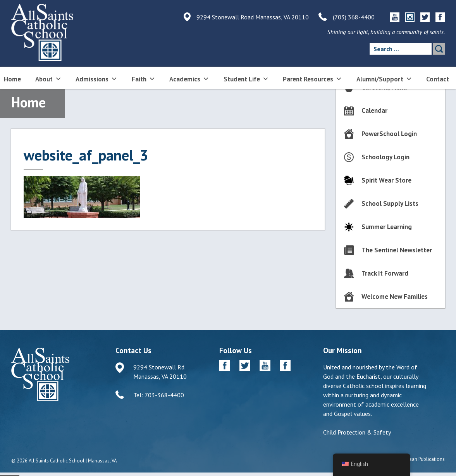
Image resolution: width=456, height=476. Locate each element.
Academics (189, 78)
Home (12, 79)
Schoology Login (385, 157)
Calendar (374, 110)
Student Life (246, 78)
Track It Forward (385, 273)
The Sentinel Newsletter (397, 250)
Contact (438, 79)
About (48, 78)
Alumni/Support (384, 78)
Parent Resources (312, 78)
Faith (144, 78)
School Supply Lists (390, 204)
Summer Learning (387, 227)
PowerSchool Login (389, 134)
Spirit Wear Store (386, 180)
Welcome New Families (395, 297)
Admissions (96, 78)
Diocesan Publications (421, 459)
